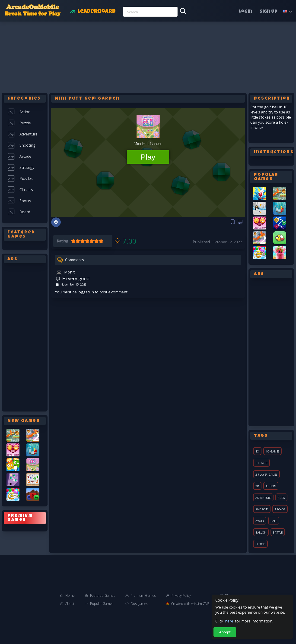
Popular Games (102, 604)
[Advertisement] (148, 56)
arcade (280, 509)
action (271, 486)
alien (281, 498)
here (229, 621)
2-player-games (266, 475)
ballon (261, 532)
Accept (225, 632)
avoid (260, 521)
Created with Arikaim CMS (190, 604)
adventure (263, 498)
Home (70, 595)
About (70, 604)
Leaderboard (97, 12)
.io (257, 451)
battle (278, 532)
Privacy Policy (181, 595)
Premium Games (143, 595)
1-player (261, 463)
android (262, 509)
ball (274, 521)
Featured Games (103, 595)
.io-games (272, 451)
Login (246, 12)
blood (260, 544)
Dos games (139, 604)
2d (257, 486)
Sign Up (269, 12)
